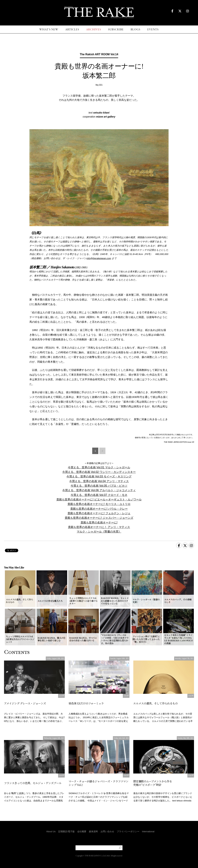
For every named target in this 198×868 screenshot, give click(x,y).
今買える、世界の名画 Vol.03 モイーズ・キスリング (99, 476)
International (148, 831)
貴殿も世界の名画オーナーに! (99, 522)
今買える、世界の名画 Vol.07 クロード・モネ (99, 495)
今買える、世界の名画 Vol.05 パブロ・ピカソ (99, 486)
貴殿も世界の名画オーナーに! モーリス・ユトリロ (99, 504)
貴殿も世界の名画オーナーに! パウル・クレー (99, 509)
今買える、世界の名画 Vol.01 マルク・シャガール (99, 467)
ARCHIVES (94, 30)
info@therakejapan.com (99, 258)
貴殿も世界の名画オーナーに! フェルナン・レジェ (99, 513)
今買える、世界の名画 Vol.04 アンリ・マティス (99, 481)
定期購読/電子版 (66, 831)
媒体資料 (93, 831)
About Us (51, 831)
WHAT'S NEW (49, 30)
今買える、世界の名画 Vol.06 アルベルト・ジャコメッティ (99, 490)
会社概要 (82, 831)
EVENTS (153, 30)
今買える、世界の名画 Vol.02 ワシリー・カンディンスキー (99, 472)
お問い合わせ (107, 831)
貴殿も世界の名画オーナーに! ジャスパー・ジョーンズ (99, 518)
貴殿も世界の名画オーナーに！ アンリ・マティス (99, 527)
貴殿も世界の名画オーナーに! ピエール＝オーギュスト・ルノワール (99, 499)
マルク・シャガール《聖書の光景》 (99, 531)
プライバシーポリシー (128, 831)
